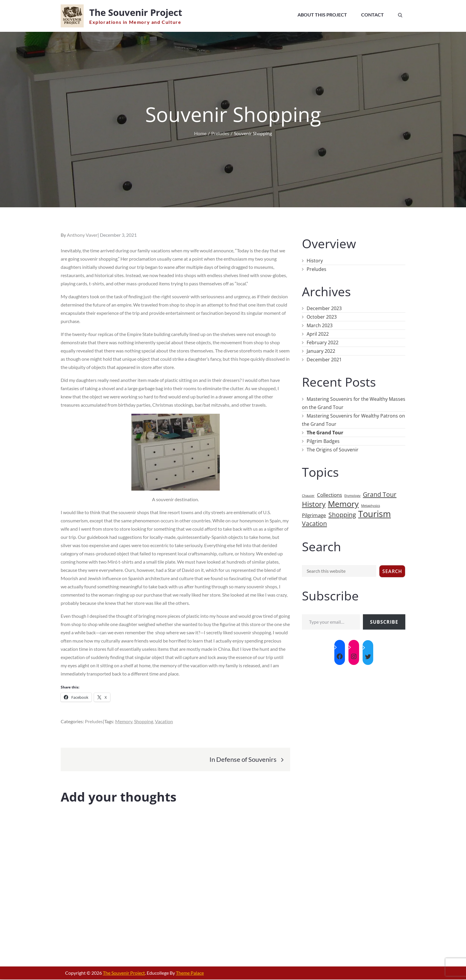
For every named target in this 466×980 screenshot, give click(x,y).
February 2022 (323, 343)
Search (392, 572)
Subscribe (384, 623)
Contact (372, 15)
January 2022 (321, 352)
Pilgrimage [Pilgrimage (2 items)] (314, 516)
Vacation (164, 722)
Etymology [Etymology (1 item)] (352, 496)
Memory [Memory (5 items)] (343, 504)
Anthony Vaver (82, 235)
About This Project (322, 15)
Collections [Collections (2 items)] (329, 495)
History (315, 261)
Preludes (94, 722)
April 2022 (318, 335)
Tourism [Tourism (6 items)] (375, 514)
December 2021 (324, 360)
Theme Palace (190, 973)
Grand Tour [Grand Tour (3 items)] (380, 495)
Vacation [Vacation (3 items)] (314, 524)
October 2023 (322, 317)
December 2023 (324, 309)
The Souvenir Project (139, 13)
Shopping (144, 722)
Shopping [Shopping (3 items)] (342, 515)
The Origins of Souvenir (333, 450)
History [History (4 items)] (314, 505)
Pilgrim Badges (323, 442)
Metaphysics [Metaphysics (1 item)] (371, 506)
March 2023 (320, 326)
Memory (124, 722)
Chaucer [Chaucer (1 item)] (308, 496)
